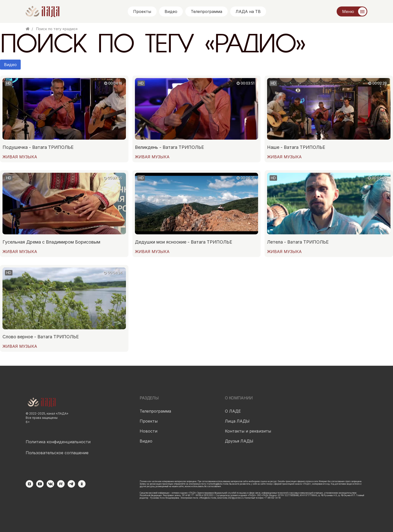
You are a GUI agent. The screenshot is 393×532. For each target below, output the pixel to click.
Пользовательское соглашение (57, 453)
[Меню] (352, 11)
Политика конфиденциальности (58, 442)
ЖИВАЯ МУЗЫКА (20, 157)
